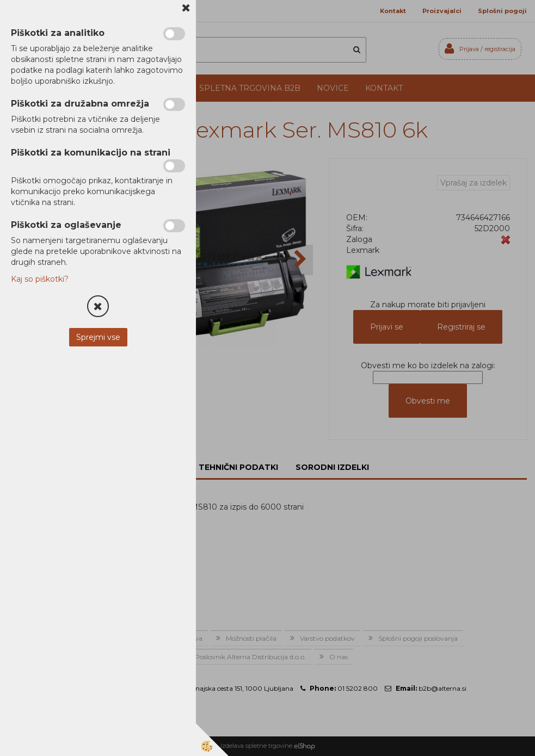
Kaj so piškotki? (40, 279)
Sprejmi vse (98, 337)
